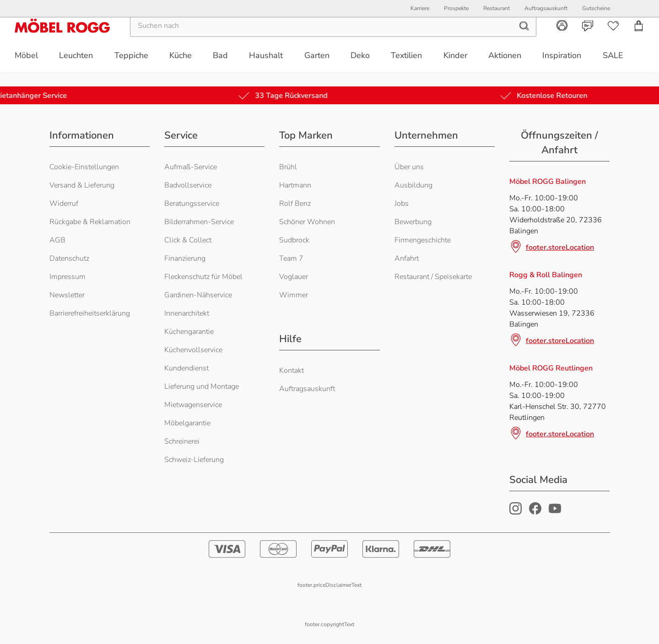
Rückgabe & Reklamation (90, 222)
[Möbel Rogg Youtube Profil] (555, 512)
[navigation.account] (562, 39)
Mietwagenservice (193, 405)
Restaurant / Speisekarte (433, 277)
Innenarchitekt (187, 313)
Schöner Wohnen (307, 222)
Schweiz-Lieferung (194, 460)
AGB (57, 240)
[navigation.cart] (639, 40)
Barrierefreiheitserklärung (90, 313)
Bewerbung (413, 222)
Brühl (288, 167)
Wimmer (294, 295)
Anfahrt (407, 258)
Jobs (402, 204)
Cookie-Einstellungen (84, 167)
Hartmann (295, 185)
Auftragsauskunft (307, 389)
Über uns (409, 167)
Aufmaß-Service (191, 167)
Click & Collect (188, 240)
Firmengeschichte (423, 240)
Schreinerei (182, 441)
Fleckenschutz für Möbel (203, 277)
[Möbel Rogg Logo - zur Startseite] (62, 40)
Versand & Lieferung (82, 185)
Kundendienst (186, 368)
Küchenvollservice (193, 350)
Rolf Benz (295, 204)
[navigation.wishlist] (613, 40)
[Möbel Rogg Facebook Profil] (535, 512)
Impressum (68, 277)
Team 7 (291, 258)
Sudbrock (294, 240)
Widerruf (64, 204)
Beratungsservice (192, 204)
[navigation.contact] (588, 40)
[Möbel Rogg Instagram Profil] (516, 512)
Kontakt (292, 370)
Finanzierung (185, 258)
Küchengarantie (189, 332)
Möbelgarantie (187, 423)
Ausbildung (413, 185)
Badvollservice (188, 185)
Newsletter (67, 295)
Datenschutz (69, 258)
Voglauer (294, 277)
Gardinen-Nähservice (198, 295)
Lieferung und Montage (202, 386)
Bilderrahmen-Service (199, 222)
